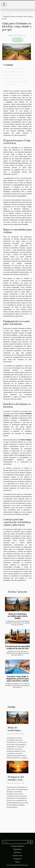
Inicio (3, 14)
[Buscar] (15, 842)
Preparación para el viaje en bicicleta (14, 68)
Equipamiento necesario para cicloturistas (16, 75)
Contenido (9, 65)
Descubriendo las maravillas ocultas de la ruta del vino (17, 648)
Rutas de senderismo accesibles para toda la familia (18, 616)
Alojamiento (17, 849)
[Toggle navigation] (4, 4)
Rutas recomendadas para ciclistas (14, 72)
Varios (17, 862)
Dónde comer (17, 856)
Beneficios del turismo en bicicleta (14, 78)
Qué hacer (17, 852)
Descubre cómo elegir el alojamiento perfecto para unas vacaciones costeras (17, 679)
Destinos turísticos (17, 846)
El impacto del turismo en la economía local (16, 780)
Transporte (10, 14)
